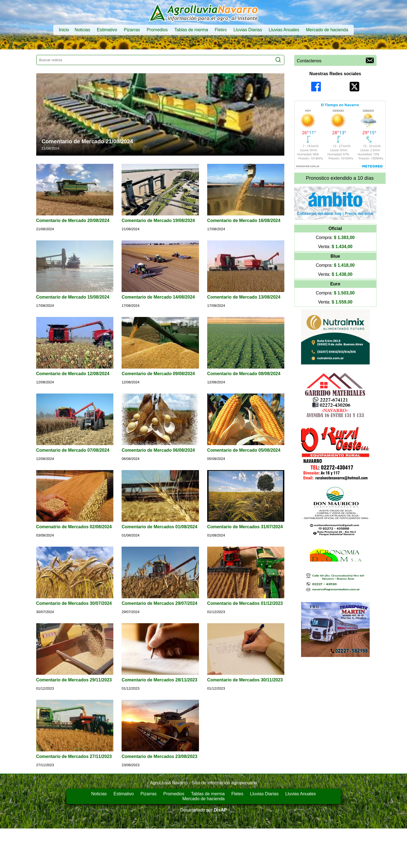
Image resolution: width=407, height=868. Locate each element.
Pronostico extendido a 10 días (340, 178)
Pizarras (132, 30)
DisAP (220, 810)
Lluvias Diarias (248, 30)
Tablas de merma (191, 30)
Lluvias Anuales (284, 30)
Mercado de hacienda (327, 30)
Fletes (221, 30)
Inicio (64, 30)
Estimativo (107, 30)
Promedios (157, 30)
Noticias (82, 30)
